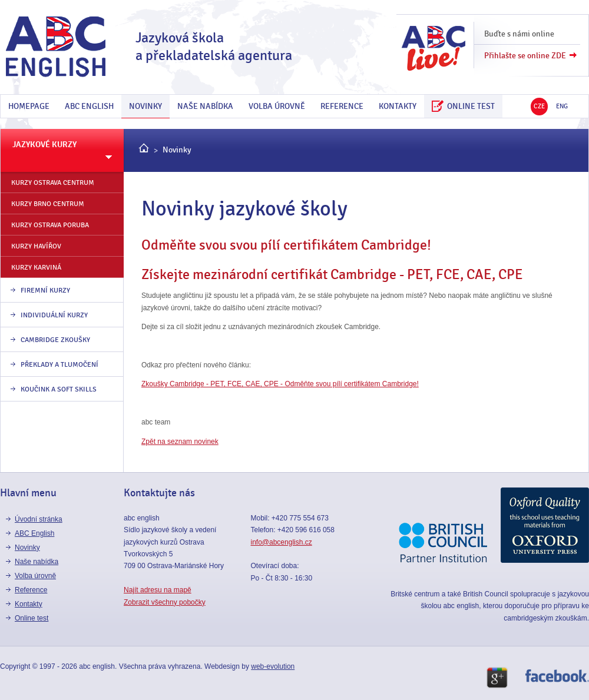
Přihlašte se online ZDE (525, 56)
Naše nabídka (205, 106)
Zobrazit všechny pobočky (165, 602)
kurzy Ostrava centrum (53, 183)
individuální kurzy (54, 315)
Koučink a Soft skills (59, 389)
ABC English (89, 106)
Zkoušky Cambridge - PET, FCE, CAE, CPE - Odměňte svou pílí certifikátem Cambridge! (280, 384)
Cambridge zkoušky (55, 340)
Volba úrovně (277, 106)
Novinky (145, 106)
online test (463, 106)
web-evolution (273, 666)
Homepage (29, 106)
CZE (539, 106)
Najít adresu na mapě (158, 590)
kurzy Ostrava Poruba (50, 225)
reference (342, 106)
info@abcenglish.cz (281, 542)
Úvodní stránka (39, 519)
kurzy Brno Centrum (48, 204)
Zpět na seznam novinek (180, 442)
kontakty (398, 106)
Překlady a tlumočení (59, 364)
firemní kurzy (45, 290)
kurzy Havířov (36, 246)
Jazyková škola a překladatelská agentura (214, 47)
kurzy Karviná (36, 267)
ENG (562, 106)
